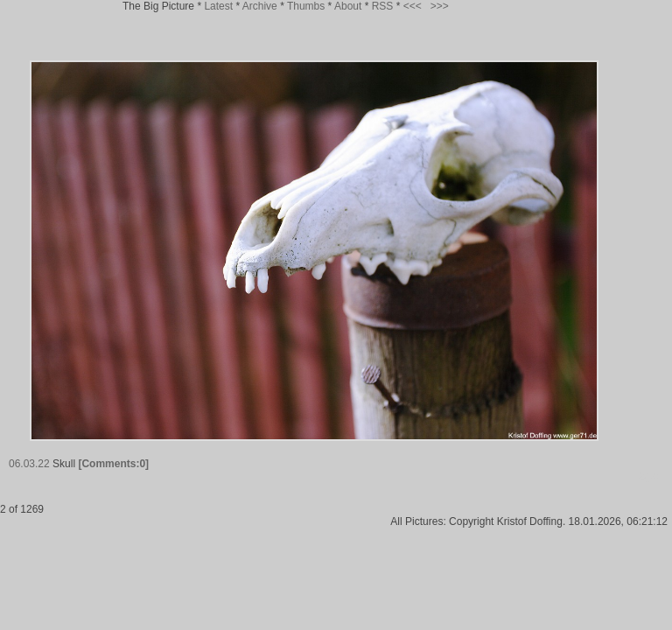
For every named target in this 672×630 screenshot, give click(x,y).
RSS (383, 6)
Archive (260, 6)
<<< (413, 6)
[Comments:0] (113, 464)
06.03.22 (29, 464)
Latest (218, 6)
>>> (440, 6)
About (348, 6)
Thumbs (306, 6)
